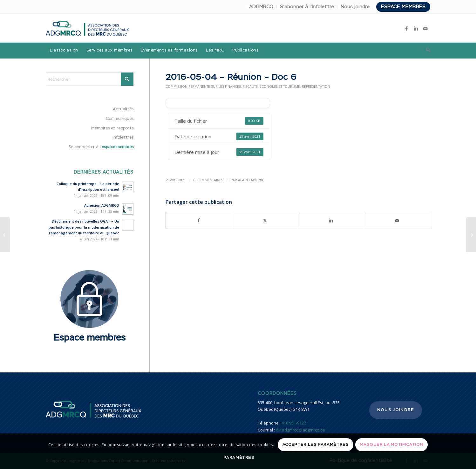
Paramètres (239, 458)
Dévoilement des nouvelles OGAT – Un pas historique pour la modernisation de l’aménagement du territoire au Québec (84, 227)
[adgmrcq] (87, 28)
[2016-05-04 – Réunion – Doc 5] (5, 235)
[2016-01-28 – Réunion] (471, 235)
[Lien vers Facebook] (406, 28)
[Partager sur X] (265, 220)
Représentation (316, 86)
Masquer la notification (391, 445)
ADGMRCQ (261, 7)
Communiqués (120, 119)
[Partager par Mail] (397, 220)
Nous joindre (355, 7)
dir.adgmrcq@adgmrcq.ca (300, 430)
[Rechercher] (426, 51)
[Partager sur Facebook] (199, 220)
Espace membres (403, 7)
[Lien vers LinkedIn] (416, 28)
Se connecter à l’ (101, 147)
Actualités (123, 109)
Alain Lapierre (251, 180)
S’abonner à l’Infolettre (307, 7)
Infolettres (123, 138)
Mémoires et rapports (112, 128)
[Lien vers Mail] (425, 28)
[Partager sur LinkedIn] (331, 220)
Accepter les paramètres (316, 445)
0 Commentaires (208, 180)
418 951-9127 (294, 423)
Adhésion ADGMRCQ (102, 205)
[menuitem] (261, 7)
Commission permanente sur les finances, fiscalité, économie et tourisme (233, 86)
